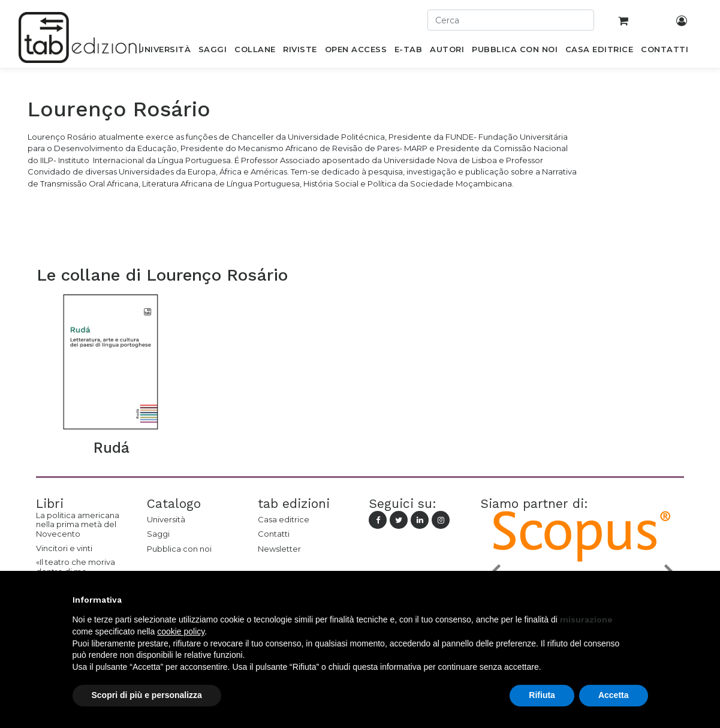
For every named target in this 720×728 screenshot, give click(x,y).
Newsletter (279, 549)
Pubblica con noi (179, 549)
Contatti (274, 534)
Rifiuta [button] (542, 695)
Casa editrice (284, 519)
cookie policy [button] (181, 631)
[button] (642, 600)
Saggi (158, 534)
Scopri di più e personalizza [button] (147, 695)
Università (166, 519)
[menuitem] (165, 52)
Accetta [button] (614, 695)
